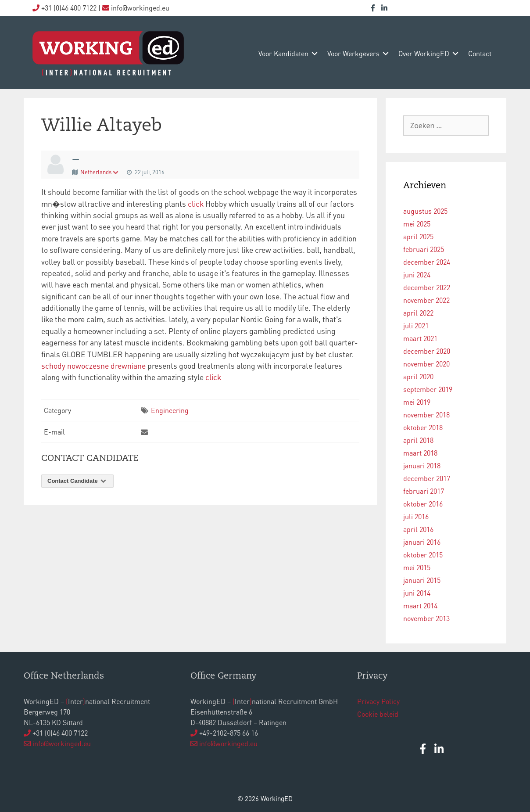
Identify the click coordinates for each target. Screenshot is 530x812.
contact (480, 53)
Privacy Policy (378, 701)
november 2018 (426, 415)
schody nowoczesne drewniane (93, 366)
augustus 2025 (425, 211)
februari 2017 (424, 491)
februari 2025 (424, 249)
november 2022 (426, 300)
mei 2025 (417, 224)
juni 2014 (417, 593)
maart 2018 (420, 453)
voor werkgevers (353, 53)
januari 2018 (422, 465)
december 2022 (427, 287)
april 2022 (418, 313)
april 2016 (418, 529)
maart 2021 (420, 338)
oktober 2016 (423, 504)
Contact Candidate (77, 481)
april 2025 (418, 236)
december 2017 (427, 478)
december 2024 (427, 262)
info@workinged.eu (62, 743)
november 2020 (426, 364)
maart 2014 (420, 605)
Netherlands (100, 172)
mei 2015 (417, 567)
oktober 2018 (423, 427)
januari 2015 (422, 580)
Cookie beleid (378, 714)
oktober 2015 (423, 555)
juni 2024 (417, 275)
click (196, 204)
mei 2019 (417, 402)
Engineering (170, 410)
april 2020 (418, 376)
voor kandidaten (283, 53)
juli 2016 (416, 516)
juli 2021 (416, 325)
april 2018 (418, 440)
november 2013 (426, 618)
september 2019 (428, 389)
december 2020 (427, 351)
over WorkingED (424, 53)
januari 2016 (422, 542)
